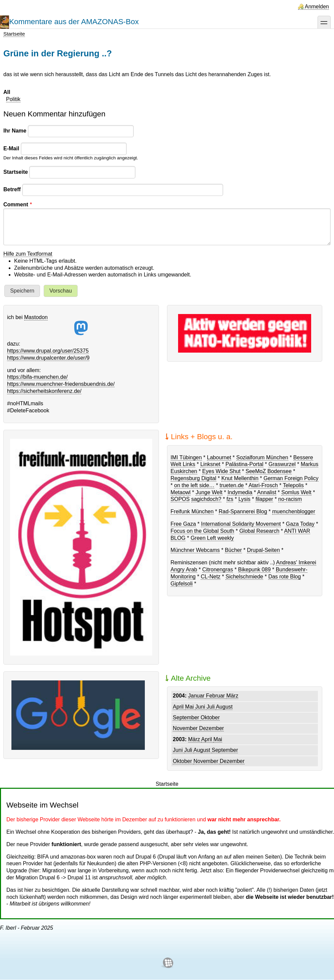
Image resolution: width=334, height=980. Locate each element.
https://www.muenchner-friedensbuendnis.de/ (61, 384)
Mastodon (56, 325)
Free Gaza (183, 524)
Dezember (212, 728)
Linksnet (210, 464)
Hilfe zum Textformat (28, 254)
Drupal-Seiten (263, 550)
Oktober (210, 717)
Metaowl (181, 492)
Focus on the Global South (202, 531)
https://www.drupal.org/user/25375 (48, 351)
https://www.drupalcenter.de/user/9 (48, 358)
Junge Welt (209, 492)
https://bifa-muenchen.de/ (37, 377)
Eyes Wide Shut (221, 471)
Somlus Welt (296, 492)
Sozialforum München (262, 457)
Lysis (244, 499)
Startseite (14, 34)
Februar (216, 696)
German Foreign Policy (291, 478)
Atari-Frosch (263, 485)
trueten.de (232, 485)
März (233, 696)
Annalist (267, 492)
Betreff (12, 189)
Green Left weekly (212, 538)
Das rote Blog (284, 577)
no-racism (290, 499)
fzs (230, 499)
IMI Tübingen (186, 457)
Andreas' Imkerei (296, 562)
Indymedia (240, 492)
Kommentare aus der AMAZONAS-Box (74, 22)
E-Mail (11, 148)
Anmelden (317, 7)
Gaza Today (300, 524)
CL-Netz (211, 577)
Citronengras (218, 570)
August (224, 707)
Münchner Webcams (195, 550)
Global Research (259, 531)
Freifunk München (192, 511)
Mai (190, 707)
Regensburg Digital (194, 478)
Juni (201, 707)
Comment (16, 204)
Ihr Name (15, 131)
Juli (211, 707)
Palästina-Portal (244, 464)
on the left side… (194, 485)
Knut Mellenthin (240, 478)
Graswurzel (282, 464)
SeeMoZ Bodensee (269, 471)
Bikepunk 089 (255, 570)
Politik (13, 99)
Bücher (233, 550)
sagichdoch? (206, 499)
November (186, 728)
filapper (264, 499)
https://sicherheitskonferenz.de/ (44, 391)
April (179, 707)
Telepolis (293, 485)
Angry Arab (184, 570)
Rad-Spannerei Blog (243, 511)
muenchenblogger (294, 511)
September (187, 717)
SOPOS (180, 499)
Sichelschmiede (244, 577)
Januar (197, 696)
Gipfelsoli (182, 584)
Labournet (219, 457)
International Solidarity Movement (241, 524)
